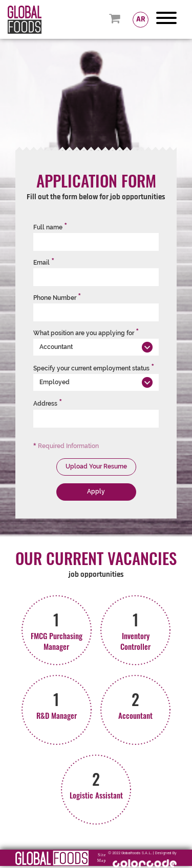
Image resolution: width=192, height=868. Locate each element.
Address (48, 404)
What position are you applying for (86, 333)
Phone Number (57, 298)
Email (44, 263)
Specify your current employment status (94, 368)
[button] (96, 347)
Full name (50, 227)
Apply (96, 491)
